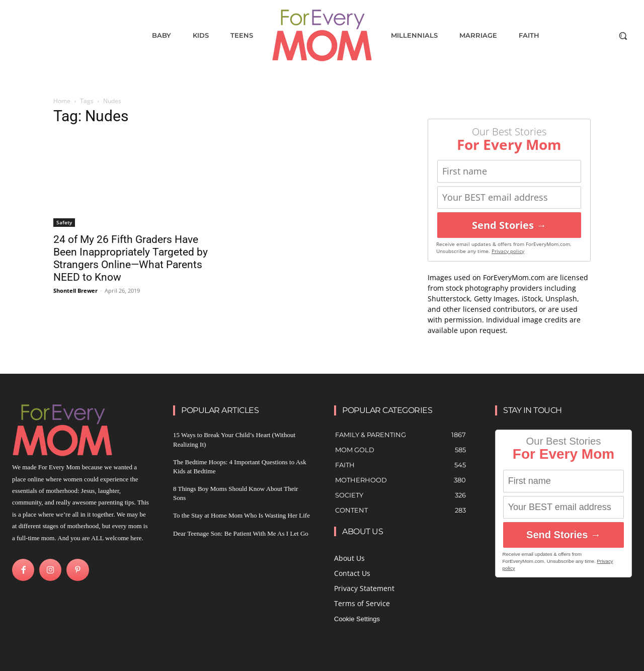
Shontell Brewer (75, 290)
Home (62, 101)
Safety (64, 222)
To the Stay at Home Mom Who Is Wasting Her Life (242, 515)
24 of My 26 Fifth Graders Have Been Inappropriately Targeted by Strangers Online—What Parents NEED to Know (131, 258)
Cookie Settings (357, 619)
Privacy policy (508, 251)
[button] (623, 36)
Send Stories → (509, 225)
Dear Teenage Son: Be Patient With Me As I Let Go (241, 533)
